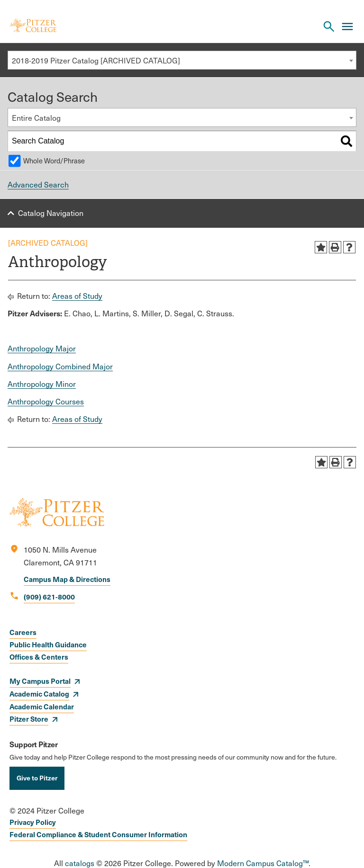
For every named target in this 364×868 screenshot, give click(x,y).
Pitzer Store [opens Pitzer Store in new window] (29, 719)
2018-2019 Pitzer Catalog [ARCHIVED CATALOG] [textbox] (96, 60)
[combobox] (182, 60)
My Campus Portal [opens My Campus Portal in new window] (40, 681)
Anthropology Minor (42, 384)
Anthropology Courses (46, 401)
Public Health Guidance (48, 644)
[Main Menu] (347, 27)
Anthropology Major (42, 348)
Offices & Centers (39, 657)
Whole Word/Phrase (54, 161)
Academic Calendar (42, 706)
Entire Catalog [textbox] (36, 118)
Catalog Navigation (51, 213)
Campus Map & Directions (67, 579)
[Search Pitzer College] (329, 27)
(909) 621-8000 (49, 596)
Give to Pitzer (37, 778)
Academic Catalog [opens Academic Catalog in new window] (39, 694)
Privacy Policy (33, 822)
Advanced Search (38, 184)
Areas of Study (77, 296)
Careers (23, 632)
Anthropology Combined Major (60, 366)
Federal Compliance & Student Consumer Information (98, 834)
